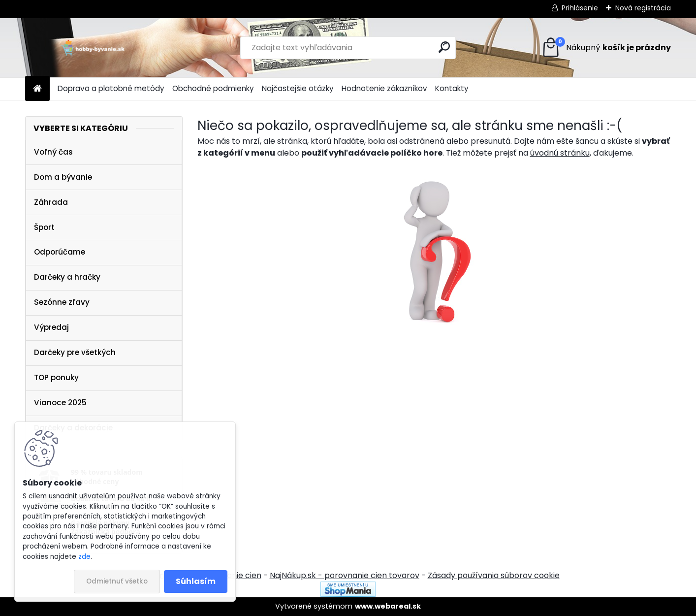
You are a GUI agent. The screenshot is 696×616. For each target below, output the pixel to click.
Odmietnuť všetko (117, 581)
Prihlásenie (580, 8)
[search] (444, 47)
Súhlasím (196, 581)
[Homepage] (37, 89)
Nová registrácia (643, 8)
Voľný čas (53, 152)
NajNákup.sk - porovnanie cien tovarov (345, 575)
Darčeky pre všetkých (75, 352)
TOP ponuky (56, 377)
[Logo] (93, 48)
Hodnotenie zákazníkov (384, 88)
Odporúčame (60, 252)
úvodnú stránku (560, 153)
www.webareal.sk (388, 606)
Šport (44, 227)
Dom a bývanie (63, 177)
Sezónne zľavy (62, 302)
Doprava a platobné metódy (111, 88)
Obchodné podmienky (213, 88)
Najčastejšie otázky (298, 88)
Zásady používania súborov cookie (494, 575)
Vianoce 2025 (60, 403)
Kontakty (452, 88)
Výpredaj (51, 327)
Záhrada (51, 202)
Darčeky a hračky (67, 277)
